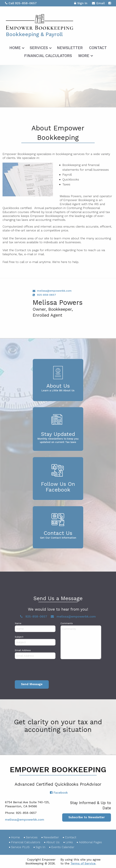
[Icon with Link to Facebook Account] (110, 3)
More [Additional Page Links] (84, 56)
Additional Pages (90, 842)
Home (15, 48)
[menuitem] (16, 47)
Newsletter (70, 48)
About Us (53, 842)
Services (39, 48)
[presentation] (40, 670)
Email (98, 4)
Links (69, 842)
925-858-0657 (46, 295)
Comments (67, 623)
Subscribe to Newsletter (87, 817)
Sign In (81, 4)
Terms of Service (83, 863)
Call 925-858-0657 (21, 3)
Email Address (23, 650)
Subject (19, 637)
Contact (98, 48)
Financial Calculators (48, 56)
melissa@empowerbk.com (54, 291)
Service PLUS (20, 847)
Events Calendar (63, 847)
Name (18, 623)
